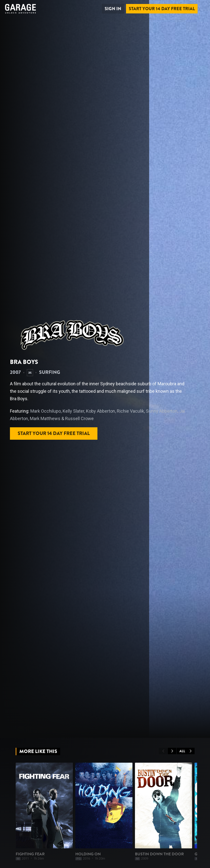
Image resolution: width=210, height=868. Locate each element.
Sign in (113, 9)
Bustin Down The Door (159, 854)
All (186, 751)
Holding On (88, 854)
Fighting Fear (30, 854)
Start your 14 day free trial (162, 9)
